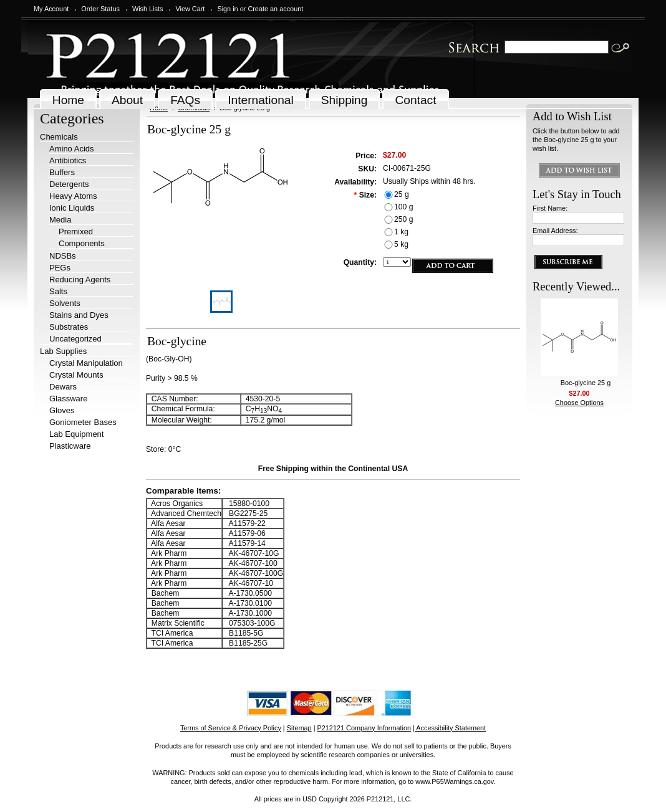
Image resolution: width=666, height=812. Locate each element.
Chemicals (59, 137)
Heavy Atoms (73, 196)
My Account (51, 9)
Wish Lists (148, 9)
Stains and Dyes (79, 315)
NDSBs (63, 256)
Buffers (62, 172)
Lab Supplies (63, 351)
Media (60, 220)
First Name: (550, 208)
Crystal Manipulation (86, 363)
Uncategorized (75, 339)
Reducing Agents (80, 279)
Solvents (65, 303)
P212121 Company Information (364, 728)
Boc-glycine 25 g (586, 383)
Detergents (69, 184)
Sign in (227, 9)
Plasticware (70, 446)
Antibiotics (68, 160)
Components (82, 243)
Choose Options (579, 403)
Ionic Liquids (72, 208)
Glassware (68, 399)
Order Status (100, 9)
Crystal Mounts (76, 375)
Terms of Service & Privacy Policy (231, 728)
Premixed (76, 232)
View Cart (190, 9)
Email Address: (555, 231)
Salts (58, 291)
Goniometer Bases (83, 422)
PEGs (60, 268)
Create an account (275, 9)
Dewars (63, 387)
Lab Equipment (76, 434)
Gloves (62, 410)
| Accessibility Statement (449, 728)
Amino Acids (72, 149)
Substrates (69, 327)
